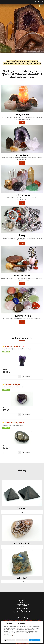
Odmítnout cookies (22, 640)
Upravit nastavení (9, 640)
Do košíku (26, 376)
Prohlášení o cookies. (9, 636)
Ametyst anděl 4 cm (14, 346)
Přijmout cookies (35, 640)
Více (22, 123)
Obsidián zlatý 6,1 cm (14, 423)
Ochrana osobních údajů (22, 643)
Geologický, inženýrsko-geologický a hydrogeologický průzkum (22, 620)
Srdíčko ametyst (12, 384)
